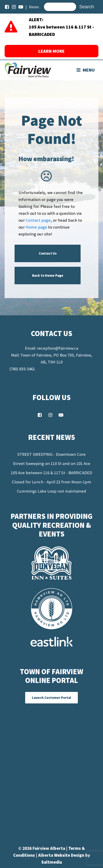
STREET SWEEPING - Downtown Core (51, 454)
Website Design (70, 855)
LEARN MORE (51, 51)
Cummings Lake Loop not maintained (51, 491)
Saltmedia (52, 862)
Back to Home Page (48, 275)
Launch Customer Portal (51, 698)
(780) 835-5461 (22, 369)
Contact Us (48, 253)
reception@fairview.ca (58, 348)
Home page (36, 227)
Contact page (38, 220)
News (34, 7)
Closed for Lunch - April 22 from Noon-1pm (51, 482)
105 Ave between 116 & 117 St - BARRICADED (51, 473)
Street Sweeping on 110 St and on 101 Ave (52, 463)
